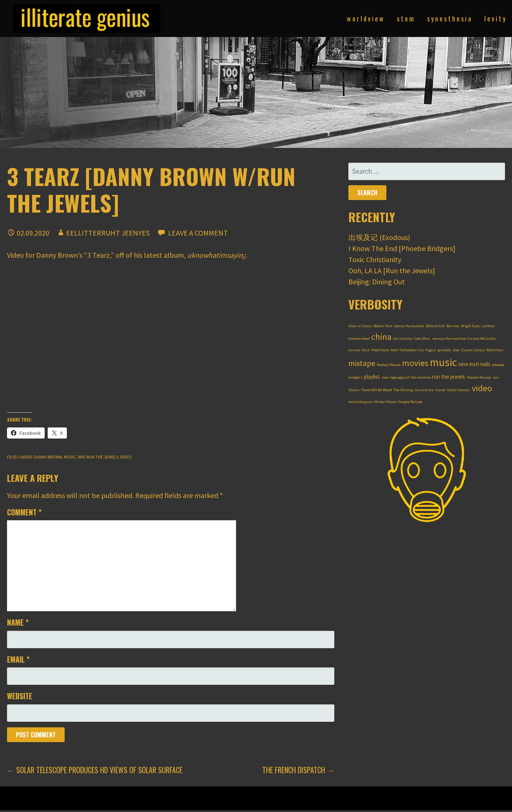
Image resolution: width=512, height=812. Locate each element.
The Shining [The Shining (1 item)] (403, 390)
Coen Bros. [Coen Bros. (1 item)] (422, 339)
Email (18, 659)
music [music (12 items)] (443, 362)
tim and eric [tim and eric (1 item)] (424, 390)
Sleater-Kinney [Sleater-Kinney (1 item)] (479, 377)
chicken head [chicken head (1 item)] (359, 339)
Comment (24, 512)
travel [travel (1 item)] (440, 390)
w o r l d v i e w (365, 18)
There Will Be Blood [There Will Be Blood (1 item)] (376, 390)
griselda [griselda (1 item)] (444, 350)
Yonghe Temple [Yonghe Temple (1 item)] (410, 402)
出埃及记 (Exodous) (379, 237)
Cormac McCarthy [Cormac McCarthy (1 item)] (482, 339)
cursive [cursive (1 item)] (354, 350)
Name (18, 622)
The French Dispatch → (298, 770)
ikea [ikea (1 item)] (456, 350)
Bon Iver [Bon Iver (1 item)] (453, 326)
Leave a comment (198, 233)
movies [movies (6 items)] (415, 363)
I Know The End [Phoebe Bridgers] (402, 248)
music (70, 457)
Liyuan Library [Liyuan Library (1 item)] (473, 350)
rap (81, 457)
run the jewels (102, 457)
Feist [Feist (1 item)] (366, 350)
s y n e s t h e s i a (449, 18)
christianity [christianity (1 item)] (403, 339)
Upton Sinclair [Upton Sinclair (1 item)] (458, 390)
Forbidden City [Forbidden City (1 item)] (412, 350)
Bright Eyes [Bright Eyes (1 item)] (470, 326)
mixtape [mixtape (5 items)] (362, 363)
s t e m (405, 18)
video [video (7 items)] (482, 388)
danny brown (48, 457)
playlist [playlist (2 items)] (372, 377)
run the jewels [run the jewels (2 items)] (449, 377)
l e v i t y (495, 18)
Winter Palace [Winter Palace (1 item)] (385, 402)
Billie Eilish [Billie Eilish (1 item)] (435, 326)
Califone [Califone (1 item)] (488, 326)
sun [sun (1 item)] (496, 377)
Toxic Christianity (375, 259)
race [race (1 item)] (385, 377)
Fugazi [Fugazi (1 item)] (431, 350)
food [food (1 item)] (394, 350)
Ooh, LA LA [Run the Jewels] (392, 270)
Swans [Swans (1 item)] (354, 390)
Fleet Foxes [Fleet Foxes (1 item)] (380, 350)
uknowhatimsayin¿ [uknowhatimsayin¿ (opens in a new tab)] (216, 255)
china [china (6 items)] (381, 337)
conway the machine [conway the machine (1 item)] (449, 339)
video (126, 457)
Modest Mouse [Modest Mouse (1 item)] (389, 365)
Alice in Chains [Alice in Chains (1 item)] (360, 326)
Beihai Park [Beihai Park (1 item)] (383, 326)
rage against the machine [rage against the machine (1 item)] (410, 377)
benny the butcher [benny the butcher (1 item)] (409, 326)
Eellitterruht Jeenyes (108, 233)
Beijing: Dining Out (377, 282)
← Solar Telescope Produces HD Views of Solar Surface (95, 770)
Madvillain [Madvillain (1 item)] (495, 350)
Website (20, 696)
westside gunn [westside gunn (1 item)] (361, 402)
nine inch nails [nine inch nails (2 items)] (475, 364)
